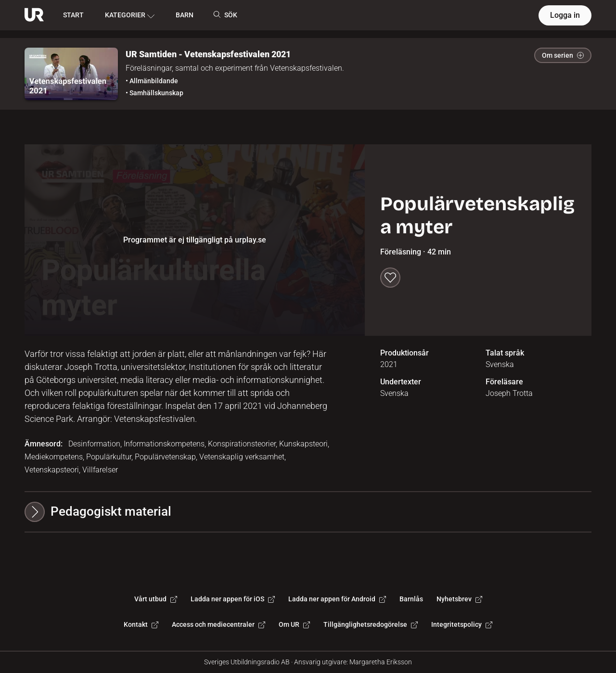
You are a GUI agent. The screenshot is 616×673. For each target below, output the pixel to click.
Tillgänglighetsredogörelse (371, 624)
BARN (185, 15)
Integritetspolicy (462, 624)
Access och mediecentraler (218, 624)
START (73, 15)
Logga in (565, 15)
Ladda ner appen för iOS (233, 599)
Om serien (563, 55)
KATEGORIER (130, 15)
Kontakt (141, 624)
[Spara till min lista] (390, 278)
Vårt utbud (156, 599)
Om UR (294, 624)
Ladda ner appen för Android (337, 599)
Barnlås (411, 599)
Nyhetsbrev (459, 599)
